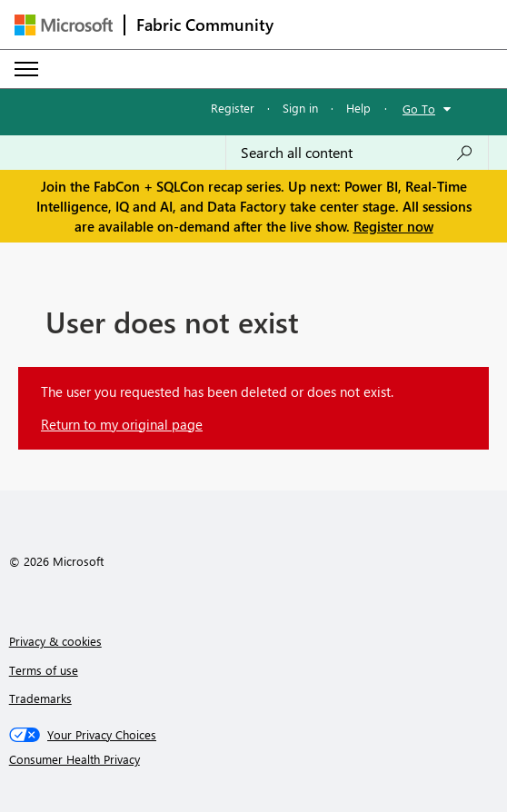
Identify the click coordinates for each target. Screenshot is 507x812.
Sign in (300, 108)
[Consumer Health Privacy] (254, 759)
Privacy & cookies (55, 641)
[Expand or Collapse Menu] (26, 69)
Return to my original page (122, 424)
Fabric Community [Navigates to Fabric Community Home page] (205, 25)
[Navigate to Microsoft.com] (64, 25)
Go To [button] (419, 109)
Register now (393, 226)
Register (233, 108)
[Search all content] (357, 153)
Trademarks (40, 698)
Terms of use (44, 670)
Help (358, 108)
